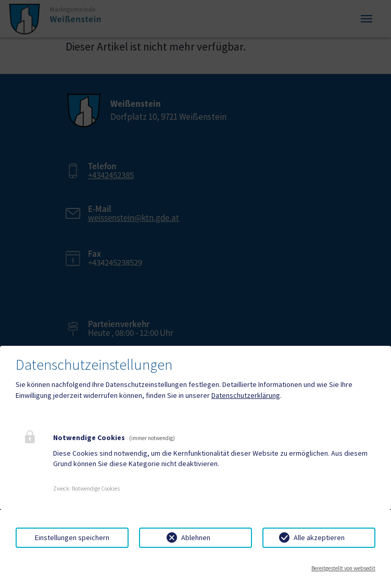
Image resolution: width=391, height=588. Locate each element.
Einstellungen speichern (72, 537)
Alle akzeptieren (319, 537)
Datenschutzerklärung (246, 395)
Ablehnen (196, 537)
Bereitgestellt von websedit (343, 568)
